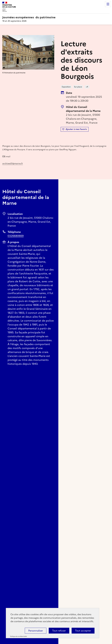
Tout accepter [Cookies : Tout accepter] (83, 631)
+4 (87, 87)
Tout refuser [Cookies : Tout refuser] (59, 631)
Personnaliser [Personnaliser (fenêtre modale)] (36, 631)
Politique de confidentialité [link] (18, 636)
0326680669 (16, 236)
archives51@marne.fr (13, 164)
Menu (108, 4)
